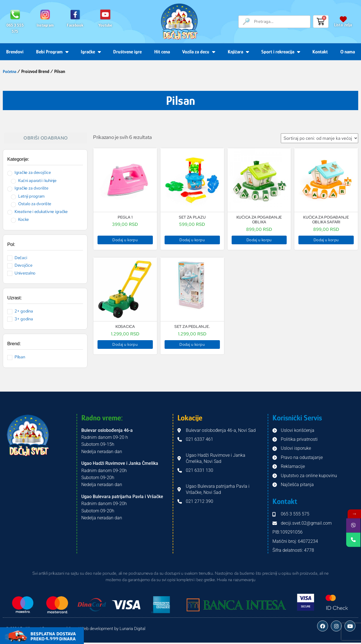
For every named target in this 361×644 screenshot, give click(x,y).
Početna (10, 71)
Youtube (105, 25)
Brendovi (15, 52)
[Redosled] (320, 138)
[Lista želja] (343, 19)
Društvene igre (127, 52)
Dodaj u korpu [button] (125, 240)
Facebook (75, 25)
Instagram (45, 25)
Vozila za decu (199, 52)
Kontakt (320, 52)
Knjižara (238, 52)
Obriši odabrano (46, 138)
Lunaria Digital (132, 629)
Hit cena (162, 52)
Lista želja (343, 25)
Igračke (91, 52)
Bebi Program (52, 52)
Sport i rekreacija (281, 52)
